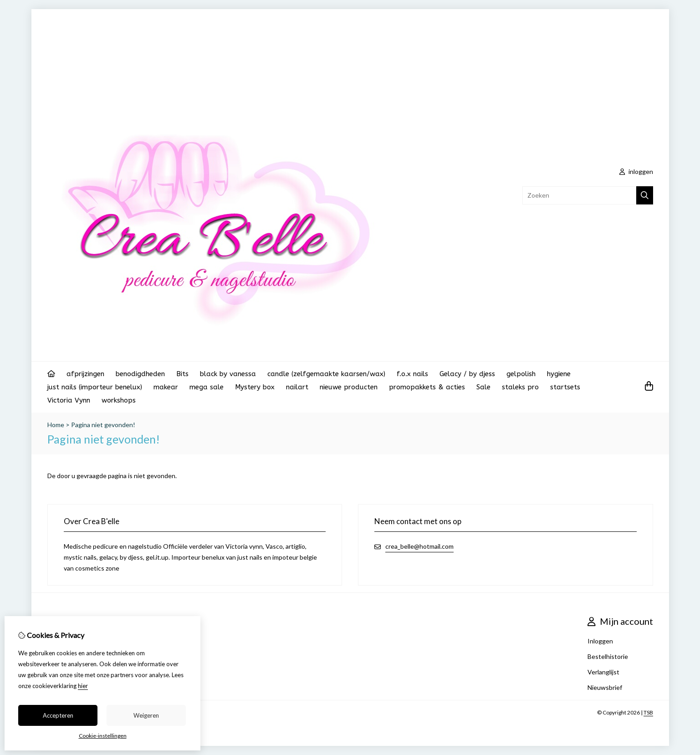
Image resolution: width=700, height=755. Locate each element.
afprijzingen (85, 374)
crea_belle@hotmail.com (419, 546)
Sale (483, 387)
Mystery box (255, 387)
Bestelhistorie (608, 656)
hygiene (559, 374)
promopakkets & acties (427, 387)
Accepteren (58, 715)
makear (166, 387)
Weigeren (146, 715)
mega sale (207, 387)
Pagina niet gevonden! (103, 425)
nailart (297, 387)
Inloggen (600, 641)
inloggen (636, 171)
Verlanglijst (603, 672)
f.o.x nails (412, 374)
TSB (648, 712)
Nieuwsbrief (605, 687)
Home (56, 425)
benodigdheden (140, 374)
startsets (565, 387)
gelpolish (521, 374)
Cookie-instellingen (103, 736)
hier (83, 686)
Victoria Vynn (69, 400)
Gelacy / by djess (467, 374)
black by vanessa (228, 374)
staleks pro (520, 387)
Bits (182, 374)
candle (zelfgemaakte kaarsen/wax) (326, 374)
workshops (119, 400)
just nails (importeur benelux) (95, 387)
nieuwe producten (349, 387)
